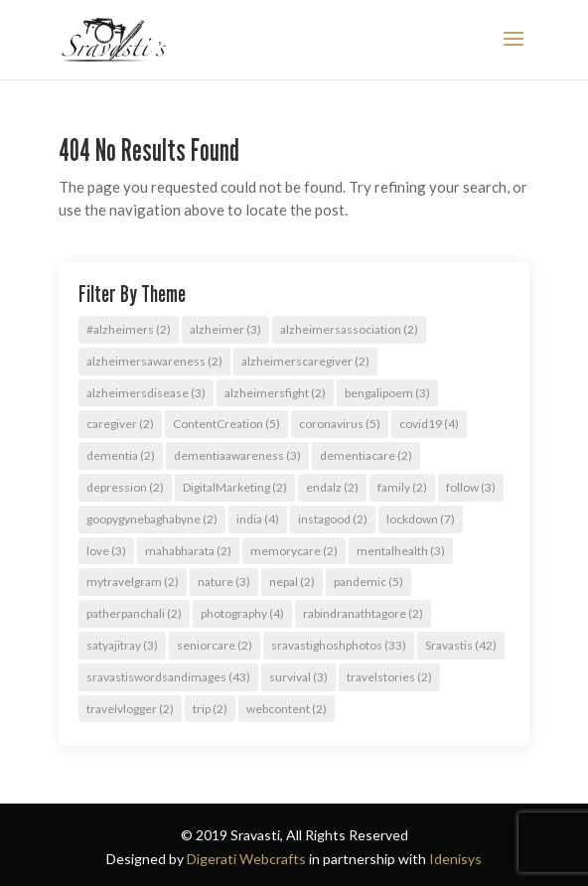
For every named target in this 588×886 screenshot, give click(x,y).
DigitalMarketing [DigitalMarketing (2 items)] (235, 487)
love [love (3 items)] (106, 551)
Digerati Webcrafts (246, 859)
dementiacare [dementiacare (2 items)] (366, 455)
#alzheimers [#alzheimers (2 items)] (129, 329)
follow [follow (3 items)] (471, 487)
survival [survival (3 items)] (298, 677)
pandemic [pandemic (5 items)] (368, 582)
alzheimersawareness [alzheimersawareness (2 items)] (154, 361)
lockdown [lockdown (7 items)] (421, 519)
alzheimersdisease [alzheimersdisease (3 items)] (146, 393)
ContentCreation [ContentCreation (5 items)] (226, 424)
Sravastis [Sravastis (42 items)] (461, 645)
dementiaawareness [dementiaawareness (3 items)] (237, 455)
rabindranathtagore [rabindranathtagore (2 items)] (363, 613)
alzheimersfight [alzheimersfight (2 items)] (275, 393)
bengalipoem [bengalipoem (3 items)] (387, 393)
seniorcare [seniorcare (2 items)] (215, 645)
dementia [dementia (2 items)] (121, 455)
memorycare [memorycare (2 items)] (294, 551)
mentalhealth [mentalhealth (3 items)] (401, 551)
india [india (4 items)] (258, 519)
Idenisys (455, 859)
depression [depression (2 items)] (125, 487)
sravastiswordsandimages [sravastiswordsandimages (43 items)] (168, 677)
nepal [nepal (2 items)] (292, 582)
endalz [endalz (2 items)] (332, 487)
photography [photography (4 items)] (242, 613)
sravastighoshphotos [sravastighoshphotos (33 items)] (339, 645)
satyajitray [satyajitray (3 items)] (122, 645)
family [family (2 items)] (402, 487)
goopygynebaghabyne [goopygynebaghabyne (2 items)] (152, 519)
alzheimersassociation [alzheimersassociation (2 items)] (349, 329)
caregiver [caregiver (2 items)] (120, 424)
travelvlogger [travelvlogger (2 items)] (130, 709)
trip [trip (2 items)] (210, 709)
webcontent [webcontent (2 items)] (287, 709)
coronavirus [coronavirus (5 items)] (340, 424)
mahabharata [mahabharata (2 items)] (188, 551)
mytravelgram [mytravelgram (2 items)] (133, 582)
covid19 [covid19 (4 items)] (429, 424)
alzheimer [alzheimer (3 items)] (225, 329)
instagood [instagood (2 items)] (333, 519)
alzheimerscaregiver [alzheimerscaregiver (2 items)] (305, 361)
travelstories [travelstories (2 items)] (389, 677)
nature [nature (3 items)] (224, 582)
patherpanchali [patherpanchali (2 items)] (134, 613)
